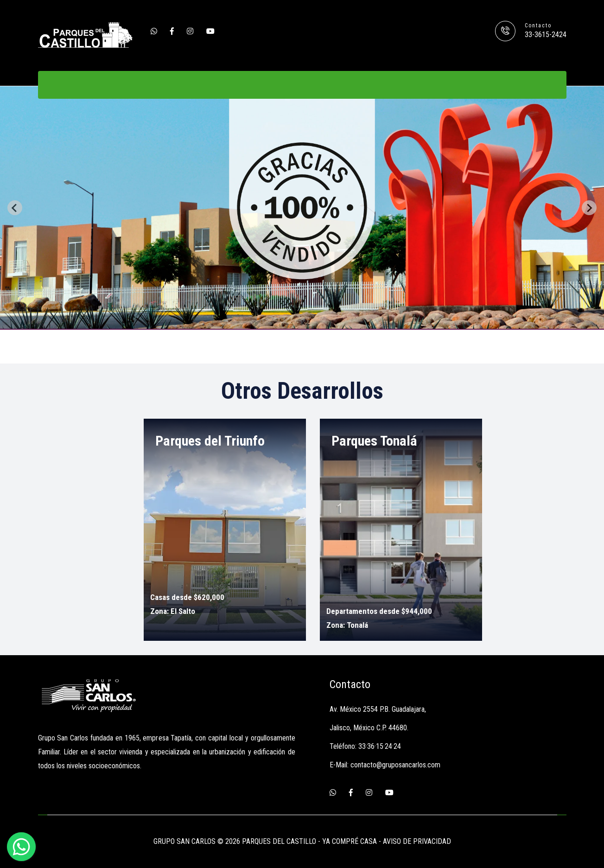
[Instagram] (190, 31)
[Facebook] (172, 31)
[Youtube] (210, 31)
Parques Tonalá (374, 441)
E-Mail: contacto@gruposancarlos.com (385, 765)
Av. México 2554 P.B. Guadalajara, (378, 709)
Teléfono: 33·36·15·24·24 (365, 746)
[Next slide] (589, 208)
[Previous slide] (15, 208)
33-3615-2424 (546, 35)
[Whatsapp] (154, 31)
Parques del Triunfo (210, 441)
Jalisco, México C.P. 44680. (369, 728)
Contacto (538, 26)
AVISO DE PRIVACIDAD (417, 841)
